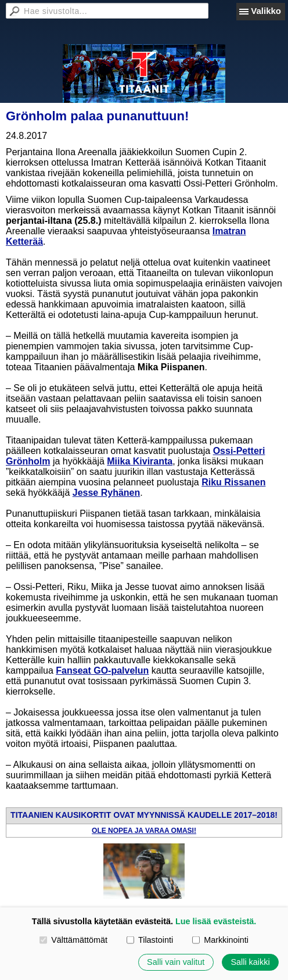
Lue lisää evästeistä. (216, 921)
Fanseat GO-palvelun (102, 670)
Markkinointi (220, 940)
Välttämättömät (73, 940)
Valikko (266, 11)
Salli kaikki (250, 962)
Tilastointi (150, 940)
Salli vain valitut (176, 962)
